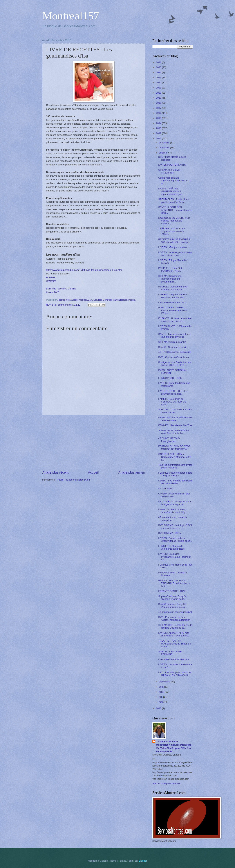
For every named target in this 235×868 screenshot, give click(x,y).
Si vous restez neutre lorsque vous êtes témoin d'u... (174, 432)
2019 (159, 98)
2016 (159, 113)
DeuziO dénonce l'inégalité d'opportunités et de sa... (173, 605)
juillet (162, 692)
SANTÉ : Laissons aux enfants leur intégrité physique (174, 335)
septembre (165, 682)
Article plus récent (55, 472)
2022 (159, 83)
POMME (51, 277)
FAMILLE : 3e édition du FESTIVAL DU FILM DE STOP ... (172, 402)
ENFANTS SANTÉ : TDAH (172, 591)
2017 (159, 108)
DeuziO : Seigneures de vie (173, 347)
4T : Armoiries (166, 489)
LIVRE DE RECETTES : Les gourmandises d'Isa (173, 392)
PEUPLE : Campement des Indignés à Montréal (173, 288)
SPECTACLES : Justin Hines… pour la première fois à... (175, 201)
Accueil (93, 472)
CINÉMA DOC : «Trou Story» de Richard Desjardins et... (175, 626)
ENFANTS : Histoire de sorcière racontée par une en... (175, 320)
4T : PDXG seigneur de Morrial (174, 352)
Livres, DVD (53, 292)
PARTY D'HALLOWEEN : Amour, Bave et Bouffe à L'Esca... (172, 310)
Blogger (143, 861)
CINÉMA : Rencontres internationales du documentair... (170, 279)
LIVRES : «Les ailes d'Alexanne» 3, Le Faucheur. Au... (175, 557)
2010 (159, 708)
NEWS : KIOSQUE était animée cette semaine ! (175, 419)
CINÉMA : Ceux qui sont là (172, 342)
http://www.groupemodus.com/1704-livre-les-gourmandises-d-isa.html (84, 270)
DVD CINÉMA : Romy (170, 533)
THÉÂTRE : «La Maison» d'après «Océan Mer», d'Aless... (172, 231)
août (161, 687)
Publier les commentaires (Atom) (74, 480)
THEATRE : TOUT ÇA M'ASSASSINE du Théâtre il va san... (174, 644)
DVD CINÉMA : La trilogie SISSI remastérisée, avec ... (175, 527)
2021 (159, 88)
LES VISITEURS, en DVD (172, 303)
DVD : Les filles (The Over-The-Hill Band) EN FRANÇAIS (175, 674)
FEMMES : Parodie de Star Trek (175, 425)
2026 (159, 62)
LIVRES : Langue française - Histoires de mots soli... (173, 296)
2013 (159, 128)
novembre (164, 148)
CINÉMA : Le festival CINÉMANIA (169, 171)
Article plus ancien (132, 472)
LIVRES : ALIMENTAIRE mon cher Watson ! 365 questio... (174, 634)
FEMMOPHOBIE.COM (170, 378)
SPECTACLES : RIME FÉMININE (170, 653)
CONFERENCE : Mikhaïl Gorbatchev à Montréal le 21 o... (175, 457)
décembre (164, 143)
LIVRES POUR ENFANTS (172, 165)
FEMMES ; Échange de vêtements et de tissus (171, 547)
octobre (163, 153)
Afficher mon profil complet (166, 783)
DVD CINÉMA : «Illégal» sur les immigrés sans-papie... (175, 503)
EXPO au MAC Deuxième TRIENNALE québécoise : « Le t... (174, 583)
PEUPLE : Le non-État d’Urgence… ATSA (170, 269)
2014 (159, 123)
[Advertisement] (94, 443)
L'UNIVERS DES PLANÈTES (174, 659)
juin (161, 697)
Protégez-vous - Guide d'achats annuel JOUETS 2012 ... (175, 364)
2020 (159, 93)
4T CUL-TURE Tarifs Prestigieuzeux (169, 440)
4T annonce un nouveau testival (175, 612)
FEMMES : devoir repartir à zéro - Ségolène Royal (175, 474)
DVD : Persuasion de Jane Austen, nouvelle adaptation (174, 618)
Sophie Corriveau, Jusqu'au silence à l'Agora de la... (173, 598)
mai (161, 702)
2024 (159, 72)
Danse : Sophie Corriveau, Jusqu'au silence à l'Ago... (173, 511)
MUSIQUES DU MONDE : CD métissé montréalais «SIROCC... (174, 221)
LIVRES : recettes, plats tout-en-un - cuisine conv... (175, 254)
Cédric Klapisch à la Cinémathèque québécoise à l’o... (175, 181)
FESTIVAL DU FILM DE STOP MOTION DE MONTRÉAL (174, 448)
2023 (159, 78)
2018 (159, 103)
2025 (159, 67)
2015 (159, 118)
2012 (159, 133)
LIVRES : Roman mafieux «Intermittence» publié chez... (175, 540)
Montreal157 (71, 16)
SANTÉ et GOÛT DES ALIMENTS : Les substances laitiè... (175, 210)
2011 (159, 138)
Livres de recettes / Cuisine (61, 289)
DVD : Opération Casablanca (173, 357)
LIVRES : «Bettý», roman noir (174, 247)
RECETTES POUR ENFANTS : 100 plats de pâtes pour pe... (175, 241)
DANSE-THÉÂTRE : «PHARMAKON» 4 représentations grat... (171, 191)
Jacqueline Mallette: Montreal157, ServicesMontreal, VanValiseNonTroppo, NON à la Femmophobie (174, 746)
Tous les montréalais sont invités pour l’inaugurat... (175, 466)
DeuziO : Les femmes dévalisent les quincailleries (175, 482)
